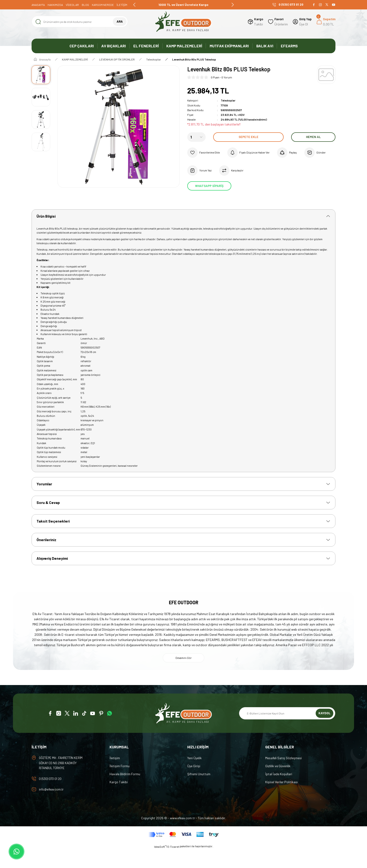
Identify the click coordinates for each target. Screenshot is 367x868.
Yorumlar (44, 498)
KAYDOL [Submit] (324, 731)
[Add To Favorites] (205, 152)
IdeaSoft (160, 864)
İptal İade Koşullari (279, 791)
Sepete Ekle (248, 137)
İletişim (115, 775)
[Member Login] (302, 22)
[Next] (232, 5)
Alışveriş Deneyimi (52, 575)
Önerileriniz (46, 556)
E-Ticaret (173, 865)
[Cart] (326, 22)
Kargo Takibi (119, 799)
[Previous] (135, 5)
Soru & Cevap (48, 517)
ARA (120, 22)
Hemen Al (313, 137)
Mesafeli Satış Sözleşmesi (283, 775)
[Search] (80, 22)
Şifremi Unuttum (199, 791)
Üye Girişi (194, 783)
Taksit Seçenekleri (53, 536)
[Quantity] (196, 137)
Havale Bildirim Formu (125, 791)
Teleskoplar (228, 100)
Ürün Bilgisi (46, 217)
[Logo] (183, 22)
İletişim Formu (120, 783)
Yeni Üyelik (194, 775)
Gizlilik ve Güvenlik (278, 783)
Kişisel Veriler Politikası (281, 799)
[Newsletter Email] (287, 731)
